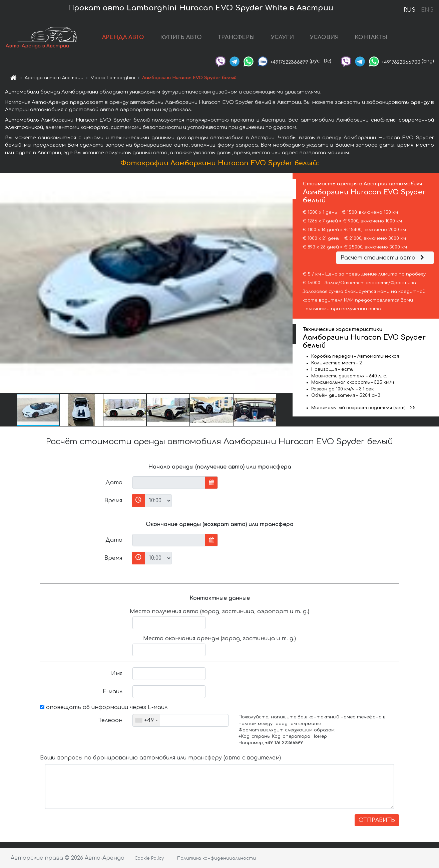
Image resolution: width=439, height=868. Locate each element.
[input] (169, 483)
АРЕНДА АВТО (123, 37)
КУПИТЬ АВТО (181, 37)
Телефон (110, 720)
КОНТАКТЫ (371, 37)
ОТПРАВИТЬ (377, 820)
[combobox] (146, 720)
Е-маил (113, 692)
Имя (117, 674)
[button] (287, 283)
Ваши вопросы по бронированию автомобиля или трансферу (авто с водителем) (160, 758)
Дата (114, 483)
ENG (427, 10)
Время (113, 501)
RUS (409, 10)
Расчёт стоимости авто (383, 258)
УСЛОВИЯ (324, 37)
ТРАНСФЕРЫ (236, 37)
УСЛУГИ (282, 37)
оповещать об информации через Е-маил (104, 707)
